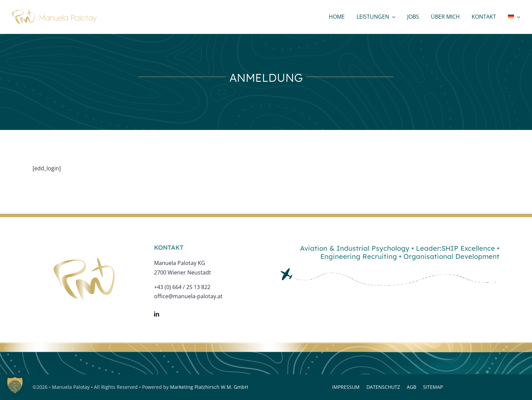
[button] (15, 385)
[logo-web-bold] (54, 12)
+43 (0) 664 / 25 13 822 (182, 287)
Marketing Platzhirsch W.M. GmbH (209, 387)
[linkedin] (157, 314)
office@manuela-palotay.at (188, 296)
